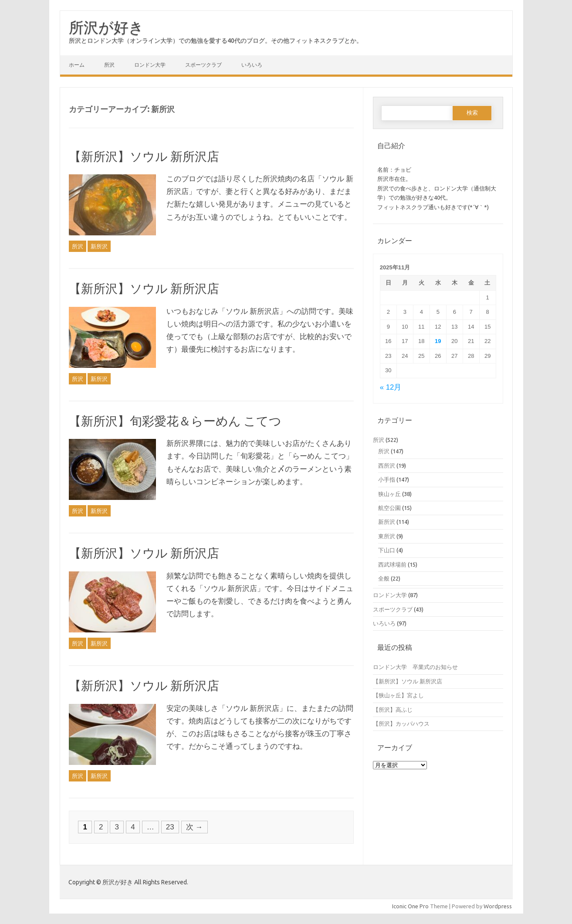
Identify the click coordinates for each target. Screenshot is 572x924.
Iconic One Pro (410, 906)
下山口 (387, 550)
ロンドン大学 (150, 65)
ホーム (77, 65)
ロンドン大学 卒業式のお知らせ (415, 667)
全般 (384, 578)
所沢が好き (106, 27)
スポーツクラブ (203, 65)
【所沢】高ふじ (393, 710)
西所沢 (387, 465)
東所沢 (387, 536)
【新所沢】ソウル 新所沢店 (144, 156)
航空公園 (389, 508)
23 (170, 827)
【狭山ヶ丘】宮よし (398, 695)
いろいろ (252, 65)
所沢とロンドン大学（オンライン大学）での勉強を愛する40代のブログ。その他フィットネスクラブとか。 (216, 41)
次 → (195, 827)
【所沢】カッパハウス (401, 724)
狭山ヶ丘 (389, 494)
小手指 (387, 479)
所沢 (109, 65)
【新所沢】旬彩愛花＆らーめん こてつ (175, 421)
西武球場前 (392, 564)
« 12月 (391, 387)
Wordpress (498, 906)
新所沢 (99, 246)
